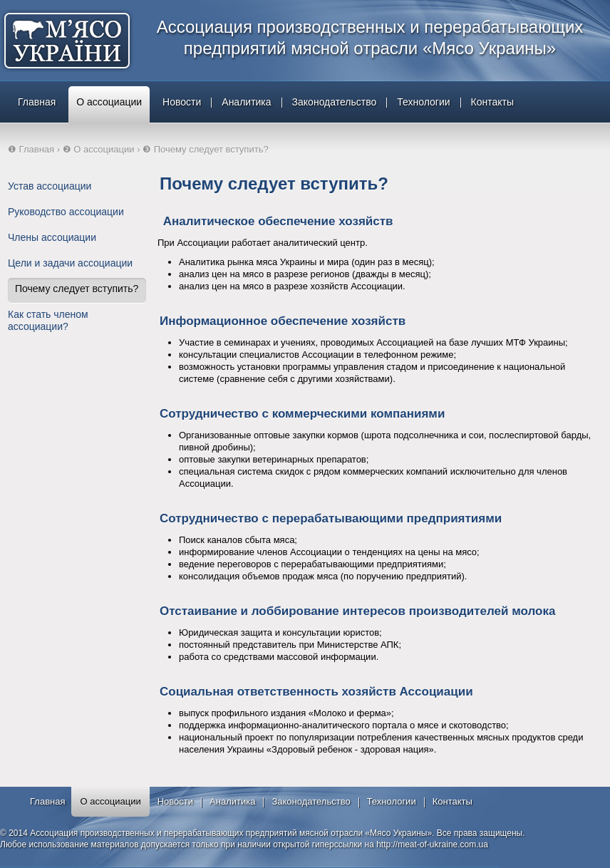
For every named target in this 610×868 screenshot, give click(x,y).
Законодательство (335, 102)
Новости (182, 102)
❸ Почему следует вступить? (206, 149)
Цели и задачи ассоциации (70, 263)
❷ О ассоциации (99, 149)
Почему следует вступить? (77, 289)
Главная (37, 102)
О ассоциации (109, 102)
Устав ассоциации (50, 186)
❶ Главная (31, 149)
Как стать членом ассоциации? (48, 320)
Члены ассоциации (52, 237)
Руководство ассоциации (66, 212)
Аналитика (246, 102)
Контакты (492, 102)
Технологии (423, 102)
